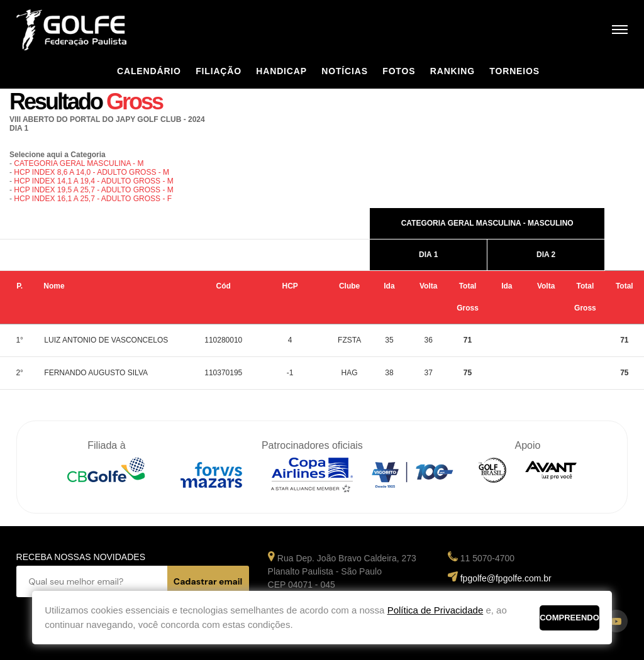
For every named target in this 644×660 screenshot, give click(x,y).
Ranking (452, 71)
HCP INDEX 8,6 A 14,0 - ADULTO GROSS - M (92, 172)
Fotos (399, 71)
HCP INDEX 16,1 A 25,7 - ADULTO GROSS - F (93, 199)
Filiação (219, 71)
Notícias (345, 71)
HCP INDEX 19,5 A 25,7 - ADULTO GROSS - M (93, 190)
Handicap (281, 71)
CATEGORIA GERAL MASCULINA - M (79, 163)
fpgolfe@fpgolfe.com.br (506, 578)
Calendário (149, 71)
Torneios (514, 71)
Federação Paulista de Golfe (84, 30)
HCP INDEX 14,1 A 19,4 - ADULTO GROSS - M (93, 181)
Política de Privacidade (436, 610)
